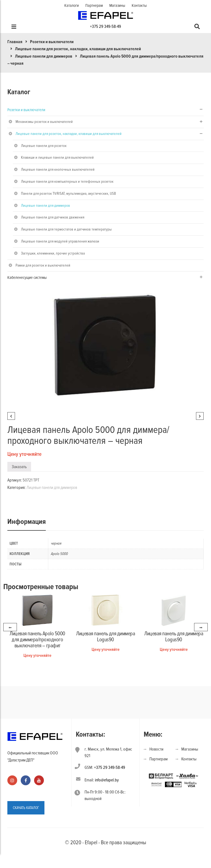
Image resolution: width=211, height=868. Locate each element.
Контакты (139, 5)
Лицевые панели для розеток (44, 146)
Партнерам (94, 5)
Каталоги (72, 5)
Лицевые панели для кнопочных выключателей (58, 169)
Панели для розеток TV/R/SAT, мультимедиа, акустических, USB (68, 194)
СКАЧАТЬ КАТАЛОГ (26, 808)
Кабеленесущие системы (27, 277)
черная (56, 543)
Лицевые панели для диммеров (44, 56)
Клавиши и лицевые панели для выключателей (57, 157)
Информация (27, 522)
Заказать (19, 467)
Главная (15, 42)
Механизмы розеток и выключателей (44, 122)
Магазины (117, 5)
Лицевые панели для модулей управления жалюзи (60, 241)
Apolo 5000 (59, 554)
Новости (156, 749)
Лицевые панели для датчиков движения (53, 217)
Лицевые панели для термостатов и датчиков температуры (66, 229)
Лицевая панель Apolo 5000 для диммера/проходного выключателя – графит (37, 640)
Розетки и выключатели (52, 42)
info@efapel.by (107, 780)
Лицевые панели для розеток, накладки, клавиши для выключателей (78, 49)
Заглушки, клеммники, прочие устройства (53, 253)
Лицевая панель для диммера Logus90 (106, 637)
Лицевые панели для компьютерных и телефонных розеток (67, 181)
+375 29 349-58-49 (106, 26)
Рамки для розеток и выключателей (43, 265)
